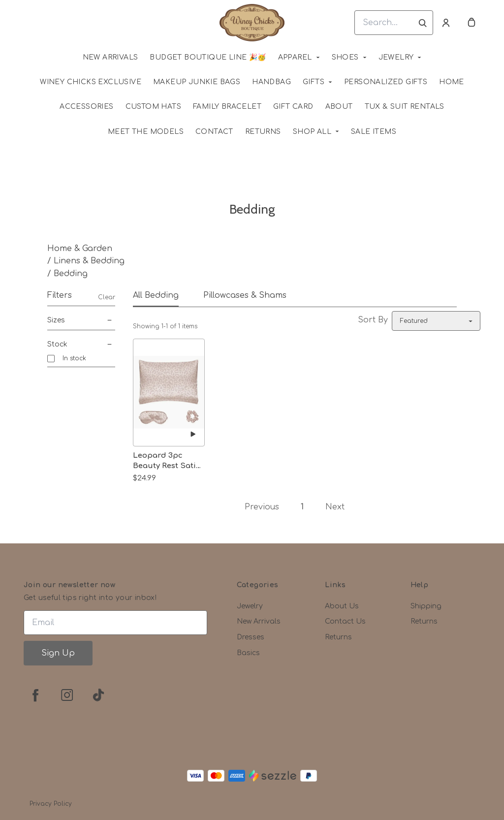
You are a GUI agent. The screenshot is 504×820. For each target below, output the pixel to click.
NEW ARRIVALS (110, 57)
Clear (107, 297)
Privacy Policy (51, 804)
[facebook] (35, 695)
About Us (342, 606)
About (339, 107)
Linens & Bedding (89, 261)
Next (335, 507)
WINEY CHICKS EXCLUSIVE (91, 82)
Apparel (295, 57)
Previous (262, 507)
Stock (81, 345)
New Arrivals (259, 621)
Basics (248, 653)
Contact (214, 132)
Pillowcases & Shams (245, 295)
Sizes (81, 320)
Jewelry (396, 57)
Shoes (345, 57)
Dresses (251, 637)
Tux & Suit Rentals (405, 107)
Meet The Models (146, 132)
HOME (452, 82)
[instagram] (67, 695)
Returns (263, 132)
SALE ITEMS (374, 132)
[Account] (446, 23)
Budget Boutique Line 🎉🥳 (208, 57)
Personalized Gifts (386, 82)
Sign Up (58, 653)
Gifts (314, 82)
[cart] (472, 23)
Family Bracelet (227, 107)
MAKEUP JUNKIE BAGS (197, 82)
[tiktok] (98, 695)
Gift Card (293, 107)
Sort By (373, 320)
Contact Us (345, 621)
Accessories (86, 107)
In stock (74, 358)
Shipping (426, 606)
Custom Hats (153, 107)
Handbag (271, 82)
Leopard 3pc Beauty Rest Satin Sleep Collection (167, 461)
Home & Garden (80, 249)
